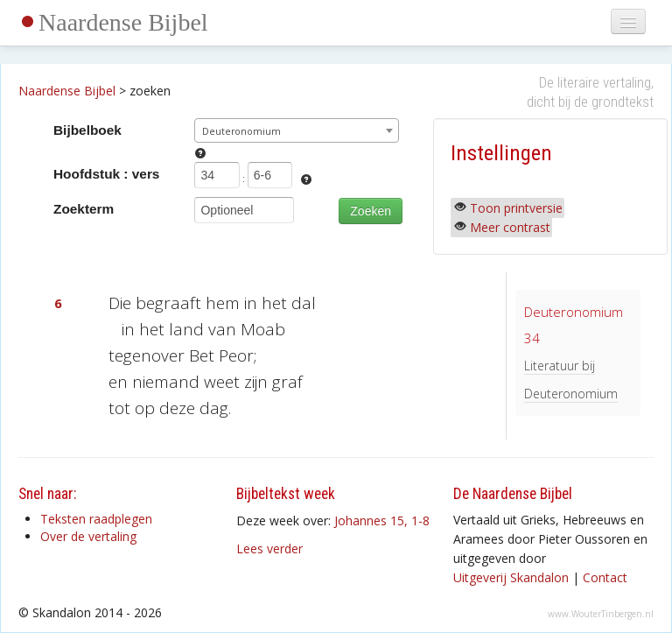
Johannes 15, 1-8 (382, 520)
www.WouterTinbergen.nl (601, 614)
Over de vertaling (88, 536)
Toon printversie (516, 208)
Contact (605, 577)
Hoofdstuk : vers (106, 174)
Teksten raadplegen (96, 519)
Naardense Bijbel (123, 22)
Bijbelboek (87, 130)
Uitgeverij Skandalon (511, 577)
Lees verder (269, 549)
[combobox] (296, 130)
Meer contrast (510, 227)
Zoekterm (84, 209)
